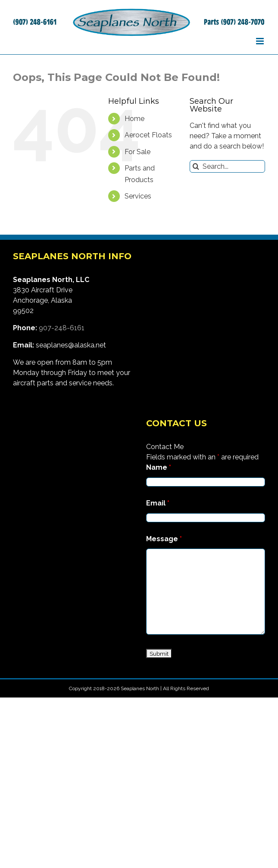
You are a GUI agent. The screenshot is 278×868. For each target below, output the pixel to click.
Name (159, 467)
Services (138, 196)
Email (158, 503)
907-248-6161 (62, 328)
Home (134, 119)
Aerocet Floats (148, 135)
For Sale (137, 152)
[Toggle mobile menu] (261, 41)
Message (164, 539)
